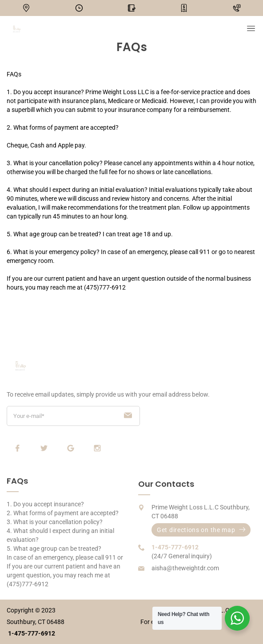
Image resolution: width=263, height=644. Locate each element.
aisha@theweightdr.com (185, 568)
